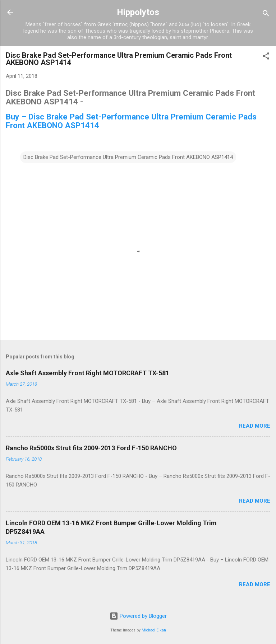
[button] (266, 57)
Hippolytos (138, 12)
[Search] (266, 15)
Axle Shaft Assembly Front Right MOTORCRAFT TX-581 (88, 373)
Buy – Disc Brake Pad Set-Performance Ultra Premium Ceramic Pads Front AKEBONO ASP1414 (131, 121)
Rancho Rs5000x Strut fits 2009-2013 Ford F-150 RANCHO (91, 448)
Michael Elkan (154, 630)
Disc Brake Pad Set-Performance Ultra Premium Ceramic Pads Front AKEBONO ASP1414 (128, 157)
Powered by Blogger (138, 616)
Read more (255, 426)
